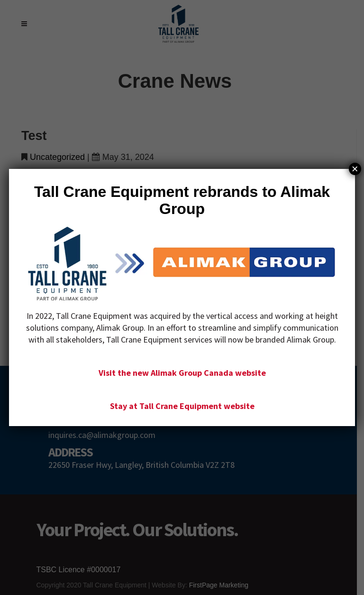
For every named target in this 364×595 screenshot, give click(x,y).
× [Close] (355, 169)
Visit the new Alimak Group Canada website (182, 373)
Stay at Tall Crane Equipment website (182, 406)
